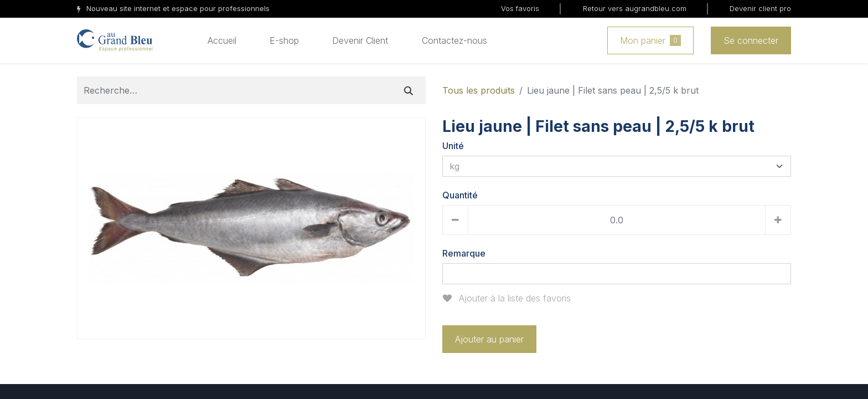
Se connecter (751, 40)
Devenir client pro (760, 8)
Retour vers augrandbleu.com (635, 8)
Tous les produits (479, 90)
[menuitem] (222, 40)
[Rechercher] (409, 90)
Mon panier (650, 40)
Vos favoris (520, 8)
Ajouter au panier (489, 339)
